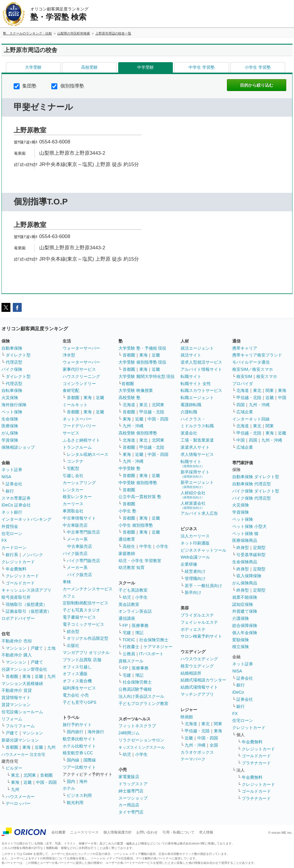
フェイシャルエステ (199, 622)
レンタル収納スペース (88, 454)
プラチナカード (256, 763)
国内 (71, 781)
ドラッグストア (133, 784)
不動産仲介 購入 (17, 655)
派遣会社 (189, 433)
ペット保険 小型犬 (249, 526)
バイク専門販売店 (83, 561)
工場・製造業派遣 (197, 440)
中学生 (146, 546)
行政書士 (131, 647)
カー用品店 (129, 805)
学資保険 (10, 440)
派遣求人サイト (195, 447)
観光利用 (75, 803)
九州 (51, 676)
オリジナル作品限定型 (88, 638)
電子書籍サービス (79, 617)
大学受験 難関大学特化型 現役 (147, 376)
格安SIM (244, 376)
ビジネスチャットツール (203, 550)
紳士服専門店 (131, 791)
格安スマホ (267, 376)
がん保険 (10, 433)
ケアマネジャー (158, 647)
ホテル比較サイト (79, 746)
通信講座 (127, 618)
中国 (282, 398)
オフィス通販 (75, 674)
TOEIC (129, 640)
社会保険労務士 (154, 640)
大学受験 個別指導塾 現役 (143, 362)
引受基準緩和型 (251, 555)
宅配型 (73, 468)
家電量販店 (129, 777)
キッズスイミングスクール (142, 747)
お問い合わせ (147, 832)
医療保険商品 (245, 540)
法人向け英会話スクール (141, 696)
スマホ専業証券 (16, 498)
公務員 (129, 654)
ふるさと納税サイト (81, 440)
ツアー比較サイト (79, 767)
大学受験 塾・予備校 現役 (143, 348)
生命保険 (10, 419)
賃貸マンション (16, 705)
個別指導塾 (68, 86)
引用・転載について (178, 832)
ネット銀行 (12, 512)
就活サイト (191, 355)
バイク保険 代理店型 (252, 498)
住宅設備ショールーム (22, 712)
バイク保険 (12, 369)
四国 (241, 405)
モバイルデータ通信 (251, 362)
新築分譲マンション (20, 740)
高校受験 (89, 67)
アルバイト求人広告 (199, 513)
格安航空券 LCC (78, 753)
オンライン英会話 (135, 611)
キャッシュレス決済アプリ (26, 590)
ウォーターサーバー (81, 348)
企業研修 (189, 564)
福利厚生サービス (79, 688)
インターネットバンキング (26, 519)
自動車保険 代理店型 (252, 484)
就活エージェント (197, 348)
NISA (6, 477)
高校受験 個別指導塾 (138, 433)
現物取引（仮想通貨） (26, 604)
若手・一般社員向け (203, 586)
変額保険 (241, 640)
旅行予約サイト (77, 725)
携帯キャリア (245, 348)
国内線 (73, 760)
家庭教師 (127, 553)
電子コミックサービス (83, 624)
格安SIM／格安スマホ (253, 369)
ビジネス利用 (79, 795)
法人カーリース (195, 536)
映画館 (187, 717)
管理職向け (195, 578)
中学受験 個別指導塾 (138, 483)
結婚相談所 (191, 673)
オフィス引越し (77, 667)
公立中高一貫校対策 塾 (140, 497)
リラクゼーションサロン (141, 740)
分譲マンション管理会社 (24, 669)
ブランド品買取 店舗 (82, 660)
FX (4, 540)
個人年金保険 (245, 633)
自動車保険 (12, 348)
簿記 (139, 633)
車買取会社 (73, 511)
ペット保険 (12, 412)
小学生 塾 (127, 511)
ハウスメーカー (20, 797)
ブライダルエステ (197, 615)
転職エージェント (197, 398)
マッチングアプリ (197, 694)
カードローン (14, 548)
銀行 (10, 491)
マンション (16, 648)
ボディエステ (193, 629)
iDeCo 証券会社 (16, 505)
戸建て (37, 648)
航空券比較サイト (79, 739)
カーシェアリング (79, 483)
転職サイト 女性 (196, 384)
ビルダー (14, 768)
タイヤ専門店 (131, 812)
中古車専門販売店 (83, 532)
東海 (26, 676)
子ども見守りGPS (80, 702)
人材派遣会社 (193, 505)
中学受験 (146, 67)
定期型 (259, 548)
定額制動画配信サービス (86, 603)
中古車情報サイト (79, 518)
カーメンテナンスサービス (88, 589)
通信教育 (127, 539)
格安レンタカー (77, 497)
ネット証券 (12, 470)
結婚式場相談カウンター (203, 680)
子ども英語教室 (133, 590)
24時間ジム (129, 733)
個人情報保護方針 (118, 832)
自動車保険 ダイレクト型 (256, 477)
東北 (15, 775)
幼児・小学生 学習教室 (140, 561)
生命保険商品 (245, 562)
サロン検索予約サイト (201, 636)
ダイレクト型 (18, 355)
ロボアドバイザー (18, 618)
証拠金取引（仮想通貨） (29, 611)
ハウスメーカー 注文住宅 (23, 754)
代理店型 (14, 362)
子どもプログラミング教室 (143, 703)
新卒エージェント (197, 484)
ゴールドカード (20, 583)
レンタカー (73, 490)
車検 (67, 582)
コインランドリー (79, 384)
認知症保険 (243, 604)
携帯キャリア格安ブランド (257, 355)
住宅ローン (12, 534)
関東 (218, 724)
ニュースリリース (84, 832)
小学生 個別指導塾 (136, 525)
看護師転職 (191, 405)
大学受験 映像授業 (136, 390)
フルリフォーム (20, 726)
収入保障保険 (249, 576)
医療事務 (140, 625)
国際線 (90, 760)
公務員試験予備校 (135, 689)
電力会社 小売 (76, 695)
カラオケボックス (197, 752)
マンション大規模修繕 (22, 684)
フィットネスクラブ (137, 726)
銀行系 (12, 555)
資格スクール (131, 661)
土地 (51, 648)
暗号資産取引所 (16, 597)
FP (125, 625)
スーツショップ (133, 798)
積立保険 (241, 647)
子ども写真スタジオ (81, 610)
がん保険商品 (245, 583)
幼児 (127, 597)
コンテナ (75, 461)
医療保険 (10, 426)
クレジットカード (18, 562)
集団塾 (25, 86)
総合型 (73, 631)
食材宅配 (71, 390)
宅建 (127, 633)
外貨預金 (10, 526)
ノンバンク (33, 555)
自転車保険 (12, 390)
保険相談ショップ (18, 447)
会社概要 (59, 832)
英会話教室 (129, 604)
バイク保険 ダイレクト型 (256, 491)
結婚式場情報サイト (199, 687)
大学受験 (33, 67)
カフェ (69, 596)
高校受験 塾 (129, 398)
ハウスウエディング (199, 659)
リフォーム (12, 719)
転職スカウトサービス (201, 390)
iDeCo (238, 692)
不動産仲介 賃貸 (17, 690)
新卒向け (193, 592)
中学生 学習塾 (202, 67)
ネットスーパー (77, 419)
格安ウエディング (197, 666)
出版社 (73, 645)
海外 (83, 781)
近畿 (39, 676)
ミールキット (75, 405)
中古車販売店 (75, 525)
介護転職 (189, 412)
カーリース (73, 504)
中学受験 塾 (129, 468)
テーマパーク (193, 759)
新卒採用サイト (195, 474)
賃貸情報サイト (16, 697)
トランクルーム (77, 447)
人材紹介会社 (193, 495)
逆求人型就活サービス (201, 362)
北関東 (30, 775)
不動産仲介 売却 (17, 641)
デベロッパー (18, 803)
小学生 (162, 546)
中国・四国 (46, 782)
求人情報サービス (197, 454)
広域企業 (245, 412)
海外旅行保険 (14, 405)
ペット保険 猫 (245, 534)
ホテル (69, 788)
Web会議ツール (195, 557)
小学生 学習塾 (258, 67)
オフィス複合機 (77, 681)
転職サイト (191, 376)
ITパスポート (151, 654)
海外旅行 (96, 732)
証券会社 (14, 484)
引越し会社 (73, 476)
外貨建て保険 (245, 611)
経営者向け (195, 571)
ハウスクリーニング (81, 376)
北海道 (129, 405)
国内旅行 (75, 732)
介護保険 (241, 618)
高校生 (129, 546)
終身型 (243, 548)
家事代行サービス (79, 369)
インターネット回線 (251, 419)
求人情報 (206, 832)
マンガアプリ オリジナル (86, 653)
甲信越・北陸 (152, 412)
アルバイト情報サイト (201, 369)
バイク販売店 (75, 553)
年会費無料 (16, 569)
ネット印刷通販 (195, 543)
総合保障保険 (245, 625)
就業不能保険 (245, 597)
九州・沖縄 (133, 426)
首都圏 (12, 676)
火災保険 (10, 398)
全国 (214, 745)
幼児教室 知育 (132, 567)
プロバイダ (243, 384)
